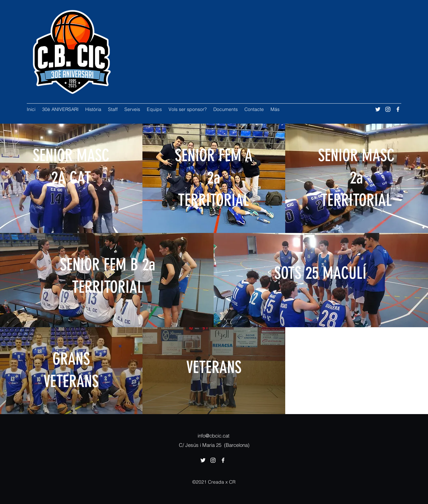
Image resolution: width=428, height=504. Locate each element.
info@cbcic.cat (213, 436)
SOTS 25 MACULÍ (320, 273)
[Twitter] (378, 109)
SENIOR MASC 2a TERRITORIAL (356, 178)
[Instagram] (388, 109)
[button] (113, 109)
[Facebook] (398, 109)
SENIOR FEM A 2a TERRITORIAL (214, 178)
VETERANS (214, 367)
